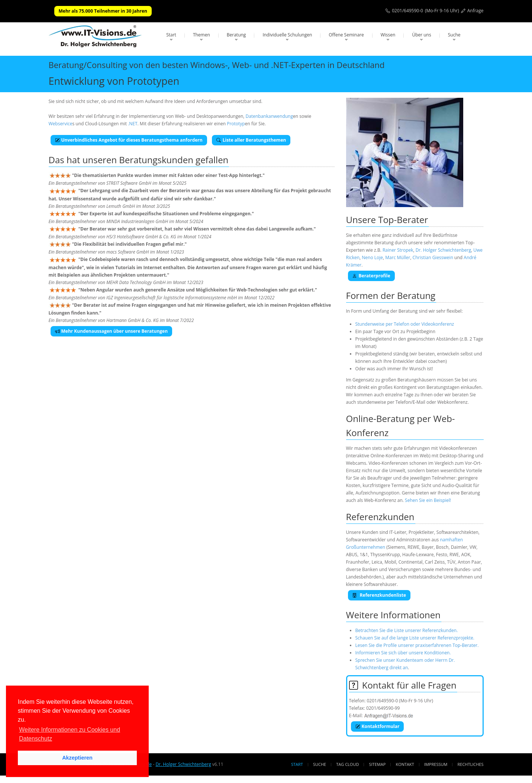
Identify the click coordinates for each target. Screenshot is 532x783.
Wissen (388, 35)
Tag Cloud (347, 764)
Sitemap (378, 764)
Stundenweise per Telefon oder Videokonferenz (405, 324)
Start (171, 35)
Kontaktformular (378, 726)
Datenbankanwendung (269, 116)
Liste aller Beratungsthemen (251, 140)
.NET (133, 124)
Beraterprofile (371, 276)
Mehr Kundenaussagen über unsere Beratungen (112, 331)
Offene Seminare (346, 35)
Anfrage (475, 11)
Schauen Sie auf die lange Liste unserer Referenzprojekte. (415, 638)
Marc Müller (398, 257)
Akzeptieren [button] (77, 758)
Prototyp (236, 124)
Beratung (236, 35)
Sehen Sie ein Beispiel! (428, 500)
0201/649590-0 (407, 11)
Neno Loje (372, 257)
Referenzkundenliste (379, 595)
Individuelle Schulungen (287, 35)
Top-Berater (403, 220)
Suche (454, 35)
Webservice (61, 124)
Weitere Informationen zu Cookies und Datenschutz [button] (70, 734)
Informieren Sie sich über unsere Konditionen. (403, 653)
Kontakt (405, 764)
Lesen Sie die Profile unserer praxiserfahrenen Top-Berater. (417, 645)
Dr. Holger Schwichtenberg (443, 250)
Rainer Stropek (398, 250)
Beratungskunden (156, 160)
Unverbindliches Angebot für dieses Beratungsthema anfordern (129, 140)
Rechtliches (471, 764)
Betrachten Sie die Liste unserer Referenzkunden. (407, 630)
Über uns (421, 35)
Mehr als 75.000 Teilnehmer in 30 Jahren (103, 11)
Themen (201, 35)
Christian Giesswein (433, 257)
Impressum (436, 764)
